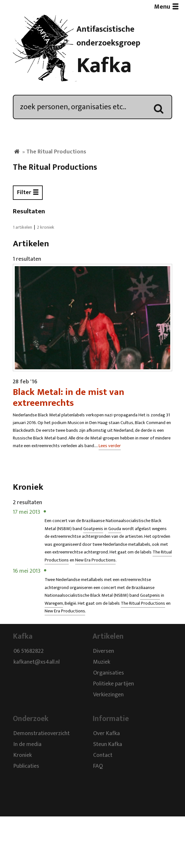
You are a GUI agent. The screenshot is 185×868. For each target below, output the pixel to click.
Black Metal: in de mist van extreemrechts (69, 397)
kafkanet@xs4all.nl (37, 662)
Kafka (104, 66)
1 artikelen (22, 227)
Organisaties (109, 673)
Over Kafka (106, 734)
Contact (103, 756)
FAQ (98, 766)
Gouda (115, 529)
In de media (27, 745)
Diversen (104, 651)
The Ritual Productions (143, 603)
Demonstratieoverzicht (42, 734)
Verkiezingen (108, 695)
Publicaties (26, 766)
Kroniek (23, 756)
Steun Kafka (108, 745)
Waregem (54, 603)
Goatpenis (93, 529)
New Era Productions (95, 560)
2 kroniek (46, 227)
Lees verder (110, 446)
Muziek (102, 662)
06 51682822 (29, 651)
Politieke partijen (114, 684)
